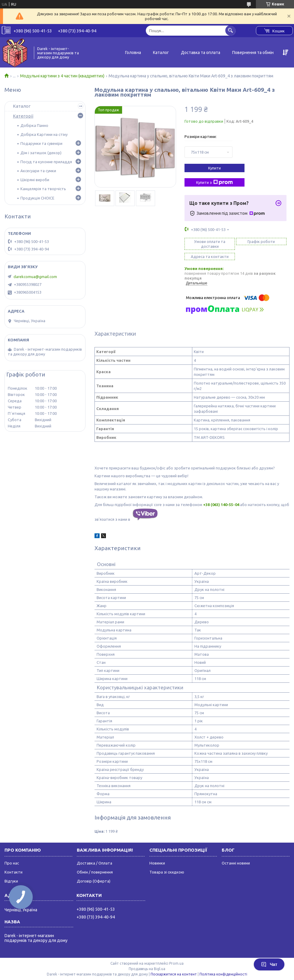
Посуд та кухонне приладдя (46, 162)
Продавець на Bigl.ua (147, 969)
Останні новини (236, 863)
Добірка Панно (34, 125)
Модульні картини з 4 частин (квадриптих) (62, 76)
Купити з (214, 182)
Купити (214, 168)
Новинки (157, 863)
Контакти (13, 872)
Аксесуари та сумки (38, 171)
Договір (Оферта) (94, 881)
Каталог (161, 52)
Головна (133, 52)
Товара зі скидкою (167, 872)
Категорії (23, 116)
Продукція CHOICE (37, 198)
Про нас (12, 863)
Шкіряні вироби (35, 180)
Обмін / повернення (95, 872)
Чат (269, 964)
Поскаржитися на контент (174, 974)
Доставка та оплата (201, 52)
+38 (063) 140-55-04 (221, 505)
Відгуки (11, 881)
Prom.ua (176, 963)
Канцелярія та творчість (43, 189)
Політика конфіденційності (223, 974)
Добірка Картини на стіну (44, 134)
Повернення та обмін (253, 52)
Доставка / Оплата (94, 863)
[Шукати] (231, 30)
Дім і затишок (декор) (41, 153)
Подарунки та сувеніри (41, 143)
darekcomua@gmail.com (35, 277)
